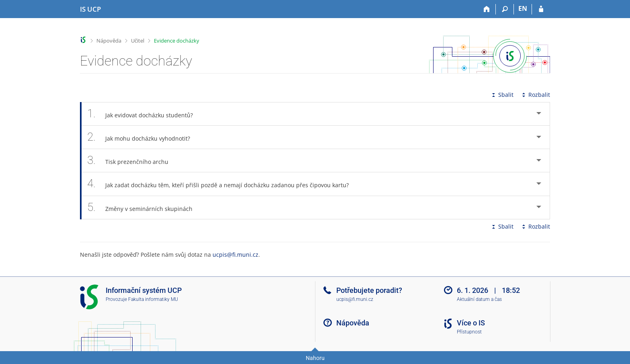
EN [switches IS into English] (523, 8)
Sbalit (502, 95)
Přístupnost (469, 332)
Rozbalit (535, 95)
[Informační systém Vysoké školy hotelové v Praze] (90, 9)
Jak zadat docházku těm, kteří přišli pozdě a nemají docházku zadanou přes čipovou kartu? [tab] (222, 184)
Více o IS (471, 323)
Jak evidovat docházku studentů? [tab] (144, 114)
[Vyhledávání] (505, 9)
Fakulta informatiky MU (153, 299)
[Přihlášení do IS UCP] (541, 9)
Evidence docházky (177, 41)
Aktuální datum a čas (479, 299)
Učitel (138, 41)
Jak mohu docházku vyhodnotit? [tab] (143, 137)
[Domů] (487, 9)
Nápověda (109, 41)
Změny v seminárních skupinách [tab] (144, 208)
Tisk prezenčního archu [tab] (132, 161)
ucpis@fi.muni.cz (235, 255)
